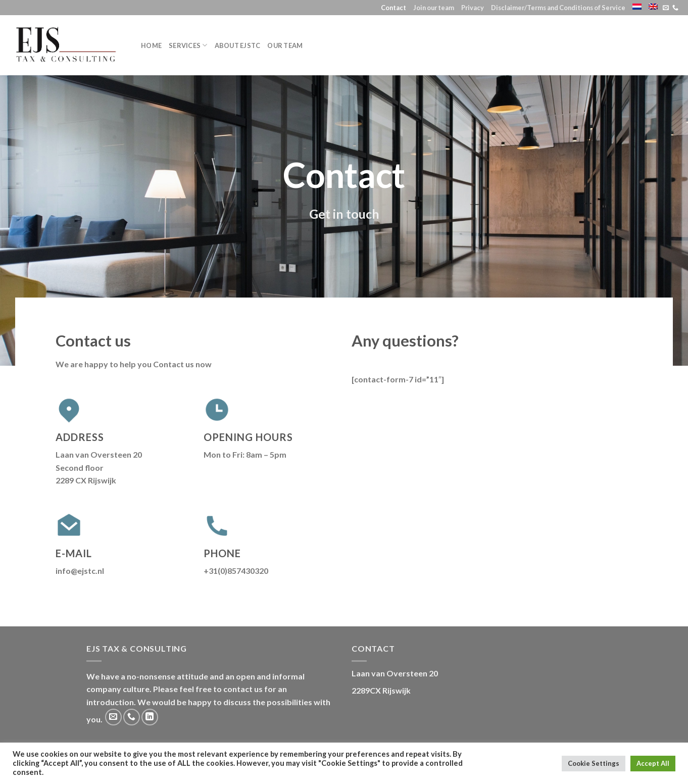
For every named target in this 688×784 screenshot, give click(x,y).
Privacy (473, 8)
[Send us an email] (666, 8)
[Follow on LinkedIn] (150, 717)
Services (188, 45)
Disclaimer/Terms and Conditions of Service (558, 8)
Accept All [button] (653, 763)
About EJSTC (238, 45)
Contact (394, 8)
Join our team (434, 8)
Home (151, 45)
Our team (285, 45)
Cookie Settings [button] (594, 763)
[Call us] (675, 8)
